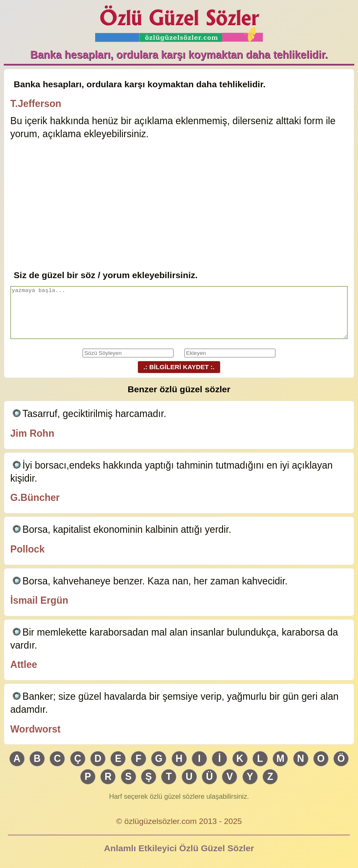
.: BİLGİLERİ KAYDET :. (179, 367)
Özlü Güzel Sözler (179, 21)
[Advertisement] (179, 206)
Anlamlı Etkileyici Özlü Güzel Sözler (179, 848)
